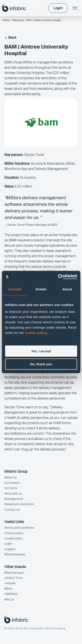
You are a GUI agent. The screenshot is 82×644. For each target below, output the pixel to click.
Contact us (12, 510)
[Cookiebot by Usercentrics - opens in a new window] (58, 277)
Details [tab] (41, 289)
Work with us (13, 494)
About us (10, 477)
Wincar (9, 599)
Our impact (12, 483)
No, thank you (41, 364)
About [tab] (67, 289)
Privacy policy (14, 533)
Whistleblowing (15, 554)
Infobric (6, 20)
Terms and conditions (19, 528)
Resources (18, 20)
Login (8, 544)
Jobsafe (10, 583)
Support (10, 549)
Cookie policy (14, 538)
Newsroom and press (19, 504)
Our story (11, 488)
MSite (8, 589)
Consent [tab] (15, 289)
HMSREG (11, 594)
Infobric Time (13, 578)
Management (14, 499)
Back (10, 37)
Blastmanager (14, 573)
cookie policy (36, 333)
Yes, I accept (41, 351)
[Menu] (75, 8)
